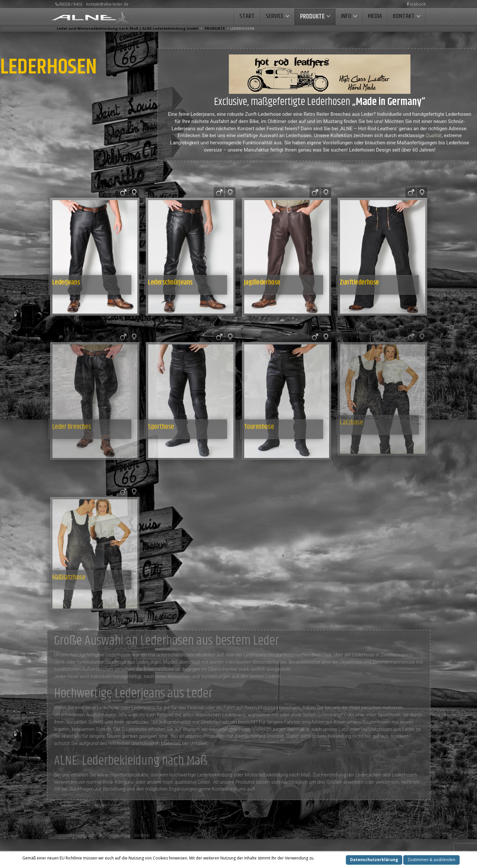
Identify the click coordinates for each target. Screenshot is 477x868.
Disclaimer (142, 836)
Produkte (312, 17)
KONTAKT (404, 17)
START (247, 17)
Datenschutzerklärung (374, 860)
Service (275, 17)
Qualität (434, 135)
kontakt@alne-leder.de (107, 4)
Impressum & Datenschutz (75, 836)
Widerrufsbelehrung (114, 836)
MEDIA (375, 17)
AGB (158, 836)
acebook (416, 4)
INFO (346, 17)
